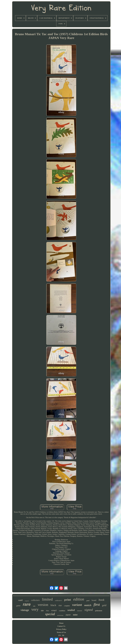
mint (75, 615)
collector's (58, 600)
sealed (71, 610)
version (43, 605)
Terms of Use (61, 632)
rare (27, 604)
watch (88, 605)
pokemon (99, 611)
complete (67, 606)
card (20, 600)
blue (48, 611)
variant (77, 605)
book (102, 600)
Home (61, 623)
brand (94, 600)
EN (60, 635)
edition (79, 599)
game (18, 606)
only (34, 606)
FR (63, 635)
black (53, 605)
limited (47, 599)
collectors (35, 600)
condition (62, 611)
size (42, 611)
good (88, 601)
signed (89, 610)
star (60, 605)
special (50, 614)
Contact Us (61, 626)
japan (68, 615)
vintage (25, 610)
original (27, 601)
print (68, 600)
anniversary (60, 615)
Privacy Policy (61, 629)
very (35, 609)
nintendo (80, 611)
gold (104, 605)
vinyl (54, 611)
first (97, 605)
